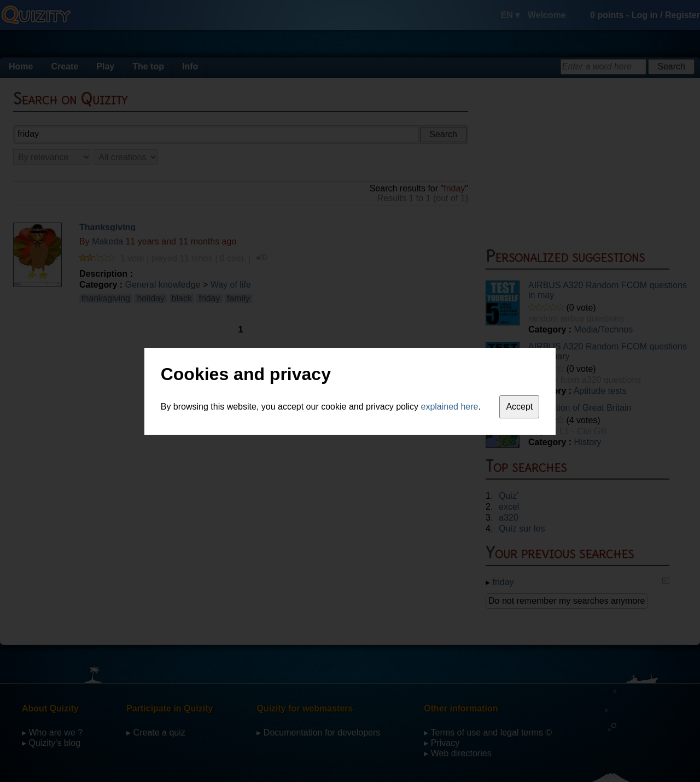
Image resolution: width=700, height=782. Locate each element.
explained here (450, 407)
